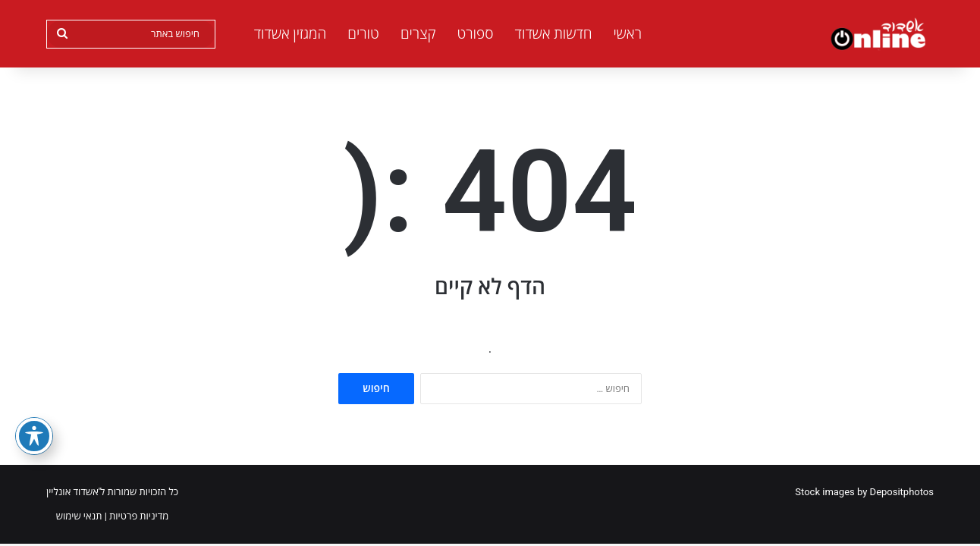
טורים (363, 34)
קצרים (418, 34)
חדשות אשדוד (554, 34)
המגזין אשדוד (291, 34)
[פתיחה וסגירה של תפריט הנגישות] (34, 436)
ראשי (628, 34)
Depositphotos (902, 492)
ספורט (475, 34)
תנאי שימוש (79, 516)
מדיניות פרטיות (139, 516)
